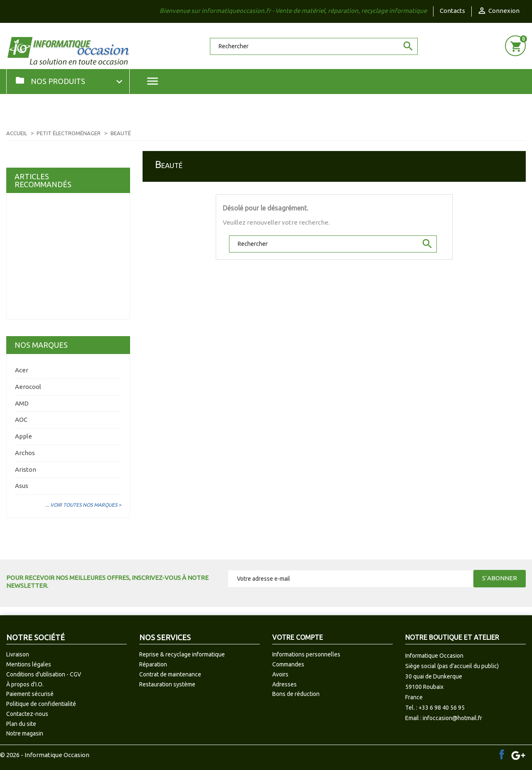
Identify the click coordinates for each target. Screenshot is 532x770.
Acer (22, 370)
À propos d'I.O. (25, 684)
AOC (21, 420)
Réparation (153, 664)
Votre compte (298, 637)
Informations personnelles (306, 654)
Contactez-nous (27, 714)
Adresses (284, 684)
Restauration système (167, 684)
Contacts (452, 11)
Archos (25, 453)
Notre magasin (25, 733)
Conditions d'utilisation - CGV (44, 674)
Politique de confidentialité (41, 704)
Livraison (18, 654)
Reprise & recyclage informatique (182, 654)
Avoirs (280, 674)
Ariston (26, 469)
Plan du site (21, 724)
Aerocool (28, 387)
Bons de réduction (296, 694)
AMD (22, 403)
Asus (22, 486)
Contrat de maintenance (170, 674)
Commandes (288, 664)
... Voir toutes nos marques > (83, 505)
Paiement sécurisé (30, 694)
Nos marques (41, 345)
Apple (23, 436)
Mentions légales (29, 664)
